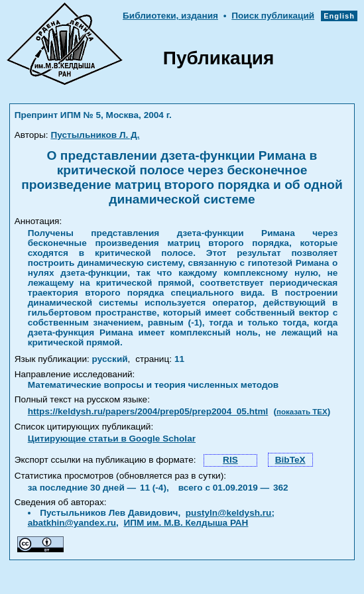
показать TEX (302, 412)
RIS (230, 460)
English (339, 16)
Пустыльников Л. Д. (95, 135)
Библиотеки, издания (170, 16)
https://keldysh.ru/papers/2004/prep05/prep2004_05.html (148, 411)
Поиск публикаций (273, 16)
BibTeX (290, 460)
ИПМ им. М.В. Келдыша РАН (186, 523)
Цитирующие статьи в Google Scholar (112, 439)
